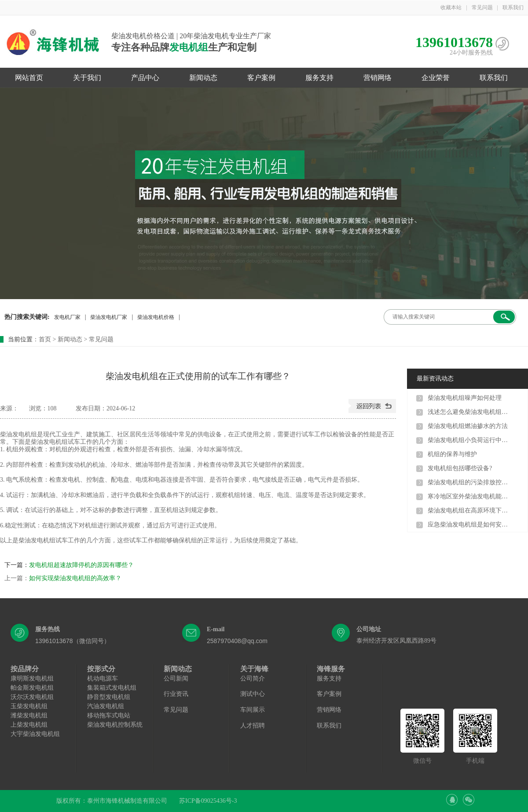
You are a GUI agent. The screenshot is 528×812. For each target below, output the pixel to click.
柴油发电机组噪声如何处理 (465, 398)
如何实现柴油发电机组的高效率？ (75, 578)
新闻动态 (203, 78)
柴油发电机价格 (156, 317)
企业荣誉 (436, 78)
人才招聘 (253, 726)
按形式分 (101, 669)
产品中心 (145, 78)
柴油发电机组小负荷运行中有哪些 (469, 440)
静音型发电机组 (109, 697)
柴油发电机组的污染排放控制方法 (469, 482)
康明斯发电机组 (32, 678)
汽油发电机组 (106, 706)
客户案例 (261, 78)
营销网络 (378, 78)
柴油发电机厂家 (109, 317)
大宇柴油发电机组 (35, 734)
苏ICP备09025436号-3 (208, 801)
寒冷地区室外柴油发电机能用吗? (469, 496)
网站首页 (29, 78)
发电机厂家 (67, 317)
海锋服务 (331, 669)
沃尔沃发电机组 (32, 697)
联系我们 (513, 7)
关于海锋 (254, 669)
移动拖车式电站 (109, 715)
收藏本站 (451, 7)
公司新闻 (176, 678)
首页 (45, 339)
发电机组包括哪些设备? (460, 468)
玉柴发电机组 (29, 706)
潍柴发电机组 (29, 715)
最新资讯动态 (435, 379)
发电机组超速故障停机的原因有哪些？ (81, 565)
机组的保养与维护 (452, 454)
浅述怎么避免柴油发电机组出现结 (469, 412)
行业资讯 (176, 694)
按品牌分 (25, 669)
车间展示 (253, 710)
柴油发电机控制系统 (115, 725)
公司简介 (253, 678)
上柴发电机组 (29, 725)
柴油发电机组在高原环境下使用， (469, 510)
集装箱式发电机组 (112, 688)
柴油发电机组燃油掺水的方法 (468, 426)
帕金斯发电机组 (32, 688)
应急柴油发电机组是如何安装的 (469, 525)
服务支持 (319, 78)
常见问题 (482, 7)
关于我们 (87, 78)
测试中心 (253, 694)
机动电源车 (103, 678)
